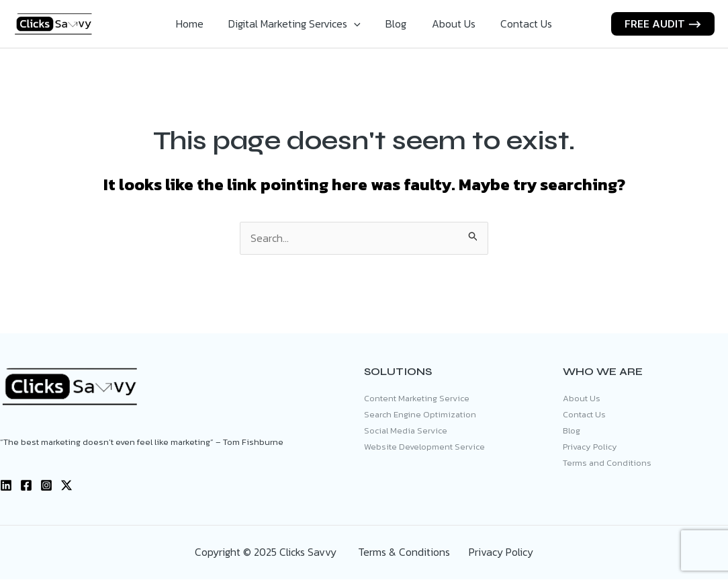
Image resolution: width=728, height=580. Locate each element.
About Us (450, 24)
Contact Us (519, 24)
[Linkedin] (6, 486)
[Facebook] (26, 486)
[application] (358, 24)
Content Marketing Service (417, 399)
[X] (66, 486)
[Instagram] (46, 486)
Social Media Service (406, 432)
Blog (396, 24)
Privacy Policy (590, 448)
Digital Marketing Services (299, 24)
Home (197, 24)
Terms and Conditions (607, 464)
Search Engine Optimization (420, 415)
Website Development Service (424, 448)
